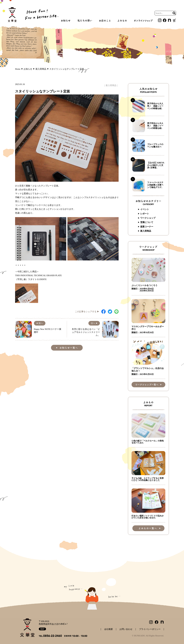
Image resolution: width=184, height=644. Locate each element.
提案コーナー (147, 227)
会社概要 (109, 629)
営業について (147, 222)
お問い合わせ (126, 629)
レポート (145, 214)
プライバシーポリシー (150, 629)
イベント (145, 209)
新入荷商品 (111, 85)
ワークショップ (148, 218)
